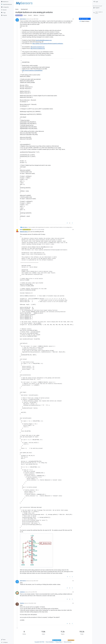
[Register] (99, 8)
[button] (7, 640)
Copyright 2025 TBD (39, 642)
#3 (73, 581)
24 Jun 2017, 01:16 (33, 592)
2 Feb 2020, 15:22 (32, 603)
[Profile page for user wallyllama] (17, 593)
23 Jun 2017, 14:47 (34, 581)
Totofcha (22, 603)
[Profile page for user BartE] (17, 230)
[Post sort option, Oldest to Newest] (85, 21)
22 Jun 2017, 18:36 (39, 230)
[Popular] (7, 15)
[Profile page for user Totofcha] (17, 604)
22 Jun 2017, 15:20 (34, 19)
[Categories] (7, 7)
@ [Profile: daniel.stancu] (24, 232)
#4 (73, 592)
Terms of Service (68, 642)
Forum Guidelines (50, 642)
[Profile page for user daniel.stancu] (17, 20)
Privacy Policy (59, 642)
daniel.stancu (23, 19)
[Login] (99, 2)
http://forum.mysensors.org (38, 48)
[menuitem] (99, 2)
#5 (73, 603)
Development (19, 15)
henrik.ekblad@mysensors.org (44, 40)
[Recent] (7, 10)
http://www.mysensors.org (38, 47)
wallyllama (22, 592)
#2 (73, 230)
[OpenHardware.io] (7, 4)
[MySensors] (7, 2)
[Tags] (7, 13)
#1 (73, 19)
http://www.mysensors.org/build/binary (32, 70)
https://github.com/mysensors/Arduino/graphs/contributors (48, 43)
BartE (21, 230)
